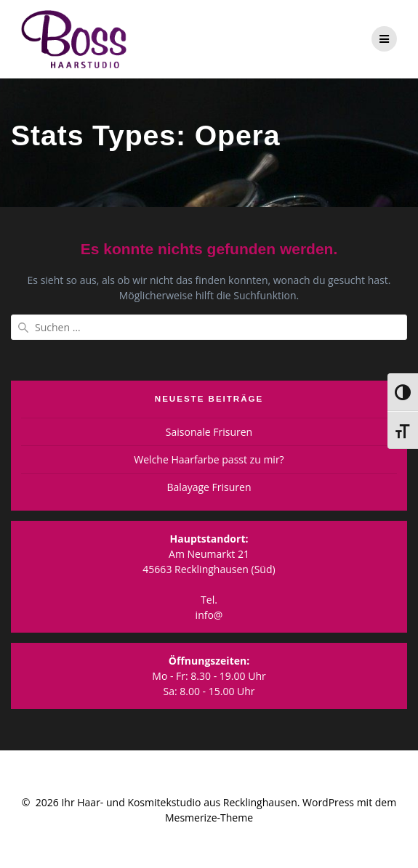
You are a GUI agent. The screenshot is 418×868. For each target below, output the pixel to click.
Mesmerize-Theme (209, 818)
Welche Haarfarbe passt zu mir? (209, 459)
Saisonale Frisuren (209, 432)
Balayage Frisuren (209, 487)
